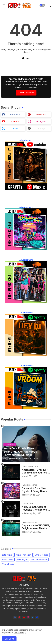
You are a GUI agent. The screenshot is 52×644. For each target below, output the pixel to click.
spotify (41, 128)
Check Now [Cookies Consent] (19, 633)
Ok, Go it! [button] (9, 639)
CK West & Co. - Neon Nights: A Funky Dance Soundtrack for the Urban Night (35, 490)
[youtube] (24, 617)
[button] (42, 5)
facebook (15, 114)
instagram (41, 121)
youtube (15, 121)
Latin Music (7, 555)
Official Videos (41, 555)
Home (26, 58)
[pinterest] (19, 617)
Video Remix (8, 564)
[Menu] (4, 5)
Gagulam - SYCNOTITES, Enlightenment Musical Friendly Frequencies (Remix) (36, 527)
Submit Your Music (26, 93)
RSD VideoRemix (39, 559)
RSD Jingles (22, 559)
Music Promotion (24, 555)
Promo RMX (8, 559)
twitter (15, 128)
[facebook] (15, 617)
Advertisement (26, 140)
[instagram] (28, 617)
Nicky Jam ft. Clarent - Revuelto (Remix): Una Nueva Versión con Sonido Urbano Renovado (35, 508)
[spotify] (37, 617)
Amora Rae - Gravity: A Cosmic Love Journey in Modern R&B (36, 471)
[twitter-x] (33, 617)
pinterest (41, 114)
